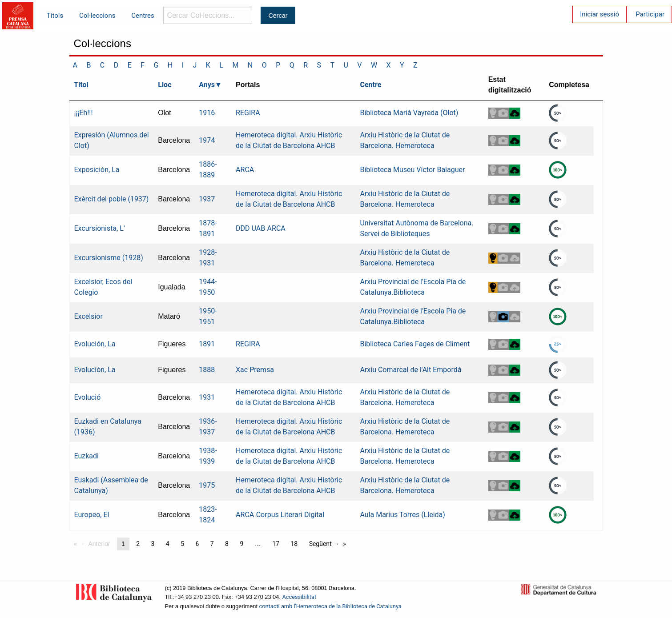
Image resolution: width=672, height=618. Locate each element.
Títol (81, 85)
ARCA (245, 170)
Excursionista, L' (100, 228)
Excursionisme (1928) (109, 258)
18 (294, 544)
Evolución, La (95, 344)
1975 (207, 485)
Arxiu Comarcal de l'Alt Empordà (410, 370)
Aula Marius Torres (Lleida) (402, 515)
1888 (207, 370)
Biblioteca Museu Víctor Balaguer (412, 170)
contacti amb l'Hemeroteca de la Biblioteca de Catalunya (330, 606)
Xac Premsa (255, 370)
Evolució (88, 397)
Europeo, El (92, 515)
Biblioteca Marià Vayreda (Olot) (409, 113)
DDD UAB (250, 228)
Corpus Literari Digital (290, 515)
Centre (370, 85)
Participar (650, 14)
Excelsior (89, 316)
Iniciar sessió (600, 14)
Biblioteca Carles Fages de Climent (415, 344)
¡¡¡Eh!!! (84, 113)
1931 (207, 397)
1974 (207, 140)
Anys (207, 85)
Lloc (165, 85)
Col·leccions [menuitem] (97, 16)
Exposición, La (97, 170)
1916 (207, 113)
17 (276, 544)
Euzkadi (87, 456)
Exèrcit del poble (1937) (112, 199)
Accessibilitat (299, 597)
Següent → (324, 544)
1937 (207, 199)
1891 (207, 344)
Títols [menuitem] (55, 16)
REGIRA (248, 113)
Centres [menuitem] (143, 16)
